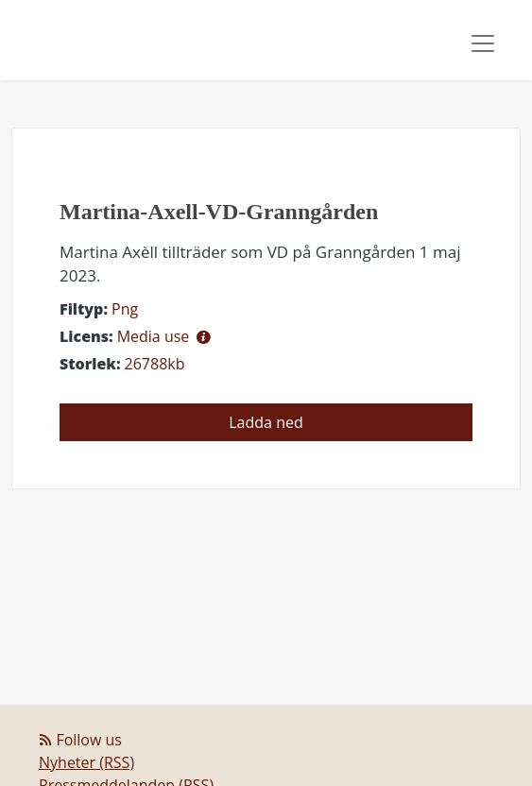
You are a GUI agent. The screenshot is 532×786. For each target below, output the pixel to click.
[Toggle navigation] (483, 43)
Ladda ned (266, 422)
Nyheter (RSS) (86, 762)
